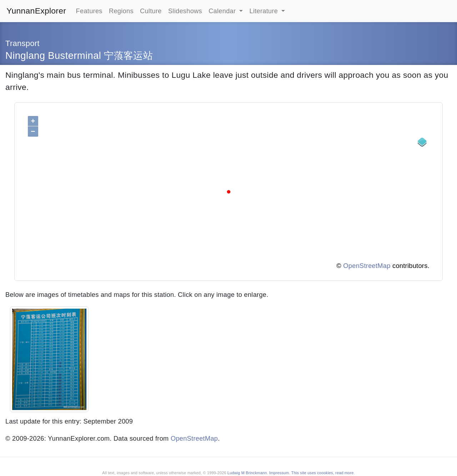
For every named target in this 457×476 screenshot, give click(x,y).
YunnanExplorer (36, 11)
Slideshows (185, 11)
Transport (22, 43)
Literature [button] (265, 11)
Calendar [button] (223, 11)
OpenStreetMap (367, 266)
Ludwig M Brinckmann (247, 473)
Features (89, 11)
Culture (151, 11)
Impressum (279, 473)
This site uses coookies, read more (323, 473)
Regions (121, 11)
